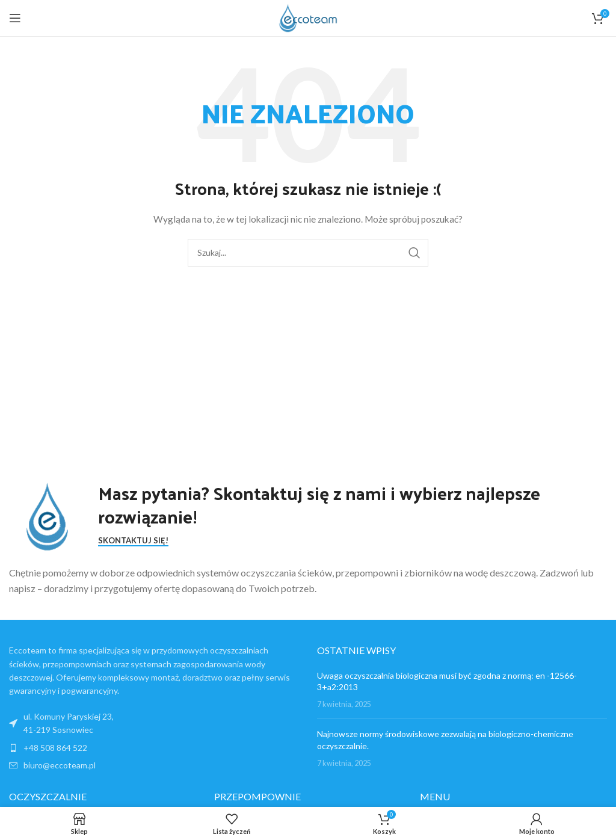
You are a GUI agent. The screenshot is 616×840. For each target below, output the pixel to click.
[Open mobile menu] (15, 18)
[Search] (308, 253)
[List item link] (154, 748)
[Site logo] (308, 17)
